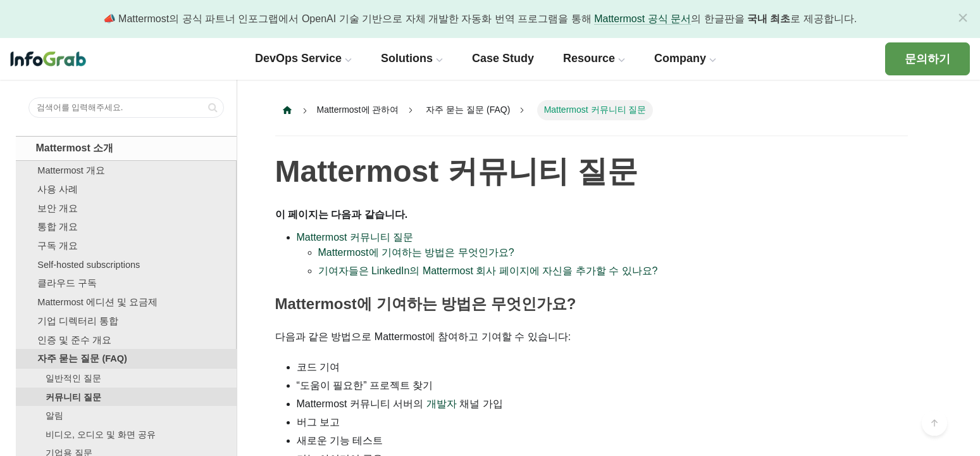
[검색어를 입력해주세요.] (126, 108)
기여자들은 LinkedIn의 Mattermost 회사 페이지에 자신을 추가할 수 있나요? (488, 271)
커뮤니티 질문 (73, 397)
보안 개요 (58, 208)
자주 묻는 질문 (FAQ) (82, 358)
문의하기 (927, 59)
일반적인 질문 (73, 378)
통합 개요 (58, 227)
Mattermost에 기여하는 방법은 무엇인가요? (416, 252)
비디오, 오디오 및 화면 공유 (101, 434)
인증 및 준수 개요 (74, 340)
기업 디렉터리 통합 (78, 321)
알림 (54, 415)
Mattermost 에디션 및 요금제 (97, 302)
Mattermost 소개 (75, 148)
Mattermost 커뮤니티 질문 (456, 171)
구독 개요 (58, 246)
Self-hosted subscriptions (89, 265)
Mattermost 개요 (71, 170)
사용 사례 (58, 189)
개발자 (442, 404)
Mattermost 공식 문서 (642, 19)
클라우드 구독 (67, 283)
